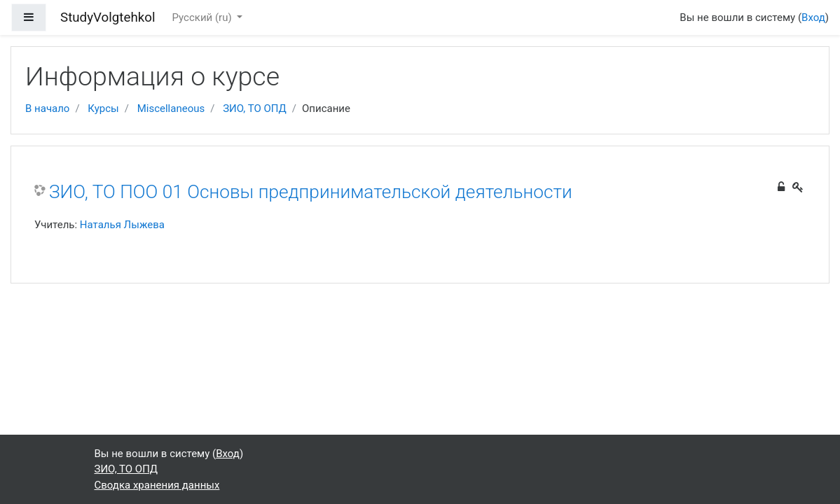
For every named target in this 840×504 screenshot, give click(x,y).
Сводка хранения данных (157, 485)
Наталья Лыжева (122, 225)
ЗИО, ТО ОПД (255, 108)
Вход (813, 17)
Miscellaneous (171, 108)
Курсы (103, 108)
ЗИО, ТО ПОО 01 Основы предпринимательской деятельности (311, 192)
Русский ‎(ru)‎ (204, 17)
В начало (47, 108)
